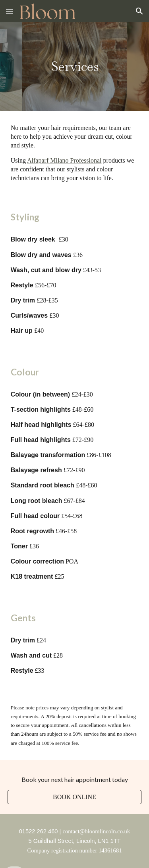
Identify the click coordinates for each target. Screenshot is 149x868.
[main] (75, 67)
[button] (10, 11)
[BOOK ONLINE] (75, 797)
